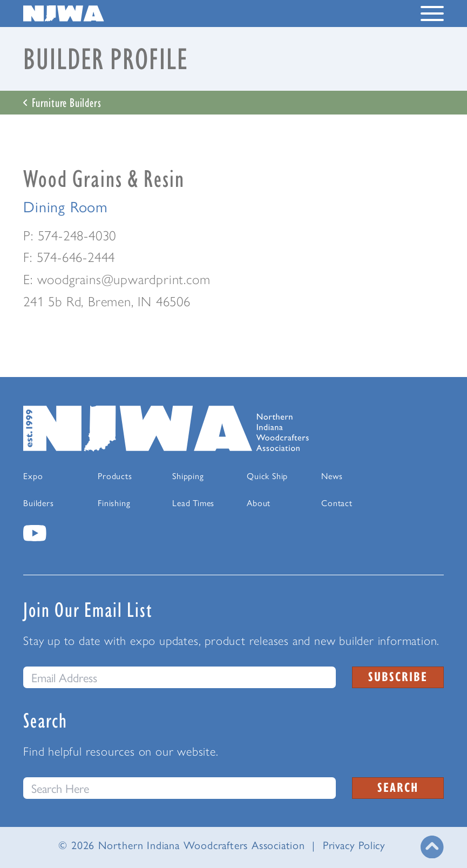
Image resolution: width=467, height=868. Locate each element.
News (332, 476)
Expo (33, 476)
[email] (180, 677)
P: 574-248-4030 (70, 235)
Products (115, 476)
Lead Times (193, 503)
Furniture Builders (62, 102)
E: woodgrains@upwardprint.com (117, 278)
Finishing (114, 503)
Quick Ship (267, 476)
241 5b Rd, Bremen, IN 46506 (107, 301)
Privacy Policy (354, 845)
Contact (337, 503)
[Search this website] (180, 788)
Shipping (188, 476)
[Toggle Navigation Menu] (432, 16)
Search (398, 787)
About (259, 503)
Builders (38, 503)
